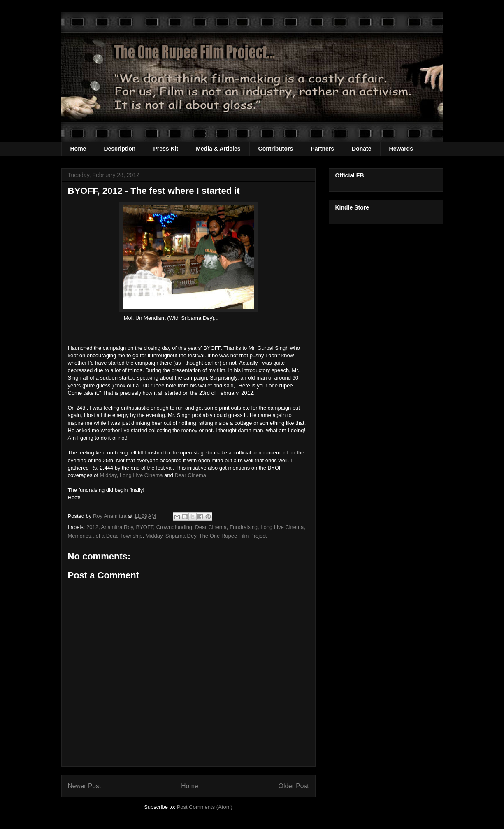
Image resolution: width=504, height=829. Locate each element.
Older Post (294, 786)
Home (78, 149)
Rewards (401, 149)
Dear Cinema (190, 475)
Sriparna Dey (181, 536)
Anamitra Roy (117, 527)
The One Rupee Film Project (233, 536)
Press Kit (166, 149)
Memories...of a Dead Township (105, 536)
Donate (361, 149)
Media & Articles (218, 149)
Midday (108, 475)
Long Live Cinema (141, 475)
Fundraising (244, 527)
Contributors (276, 149)
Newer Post (85, 786)
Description (120, 149)
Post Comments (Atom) (205, 807)
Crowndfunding (174, 527)
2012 (92, 527)
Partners (322, 149)
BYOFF (145, 527)
